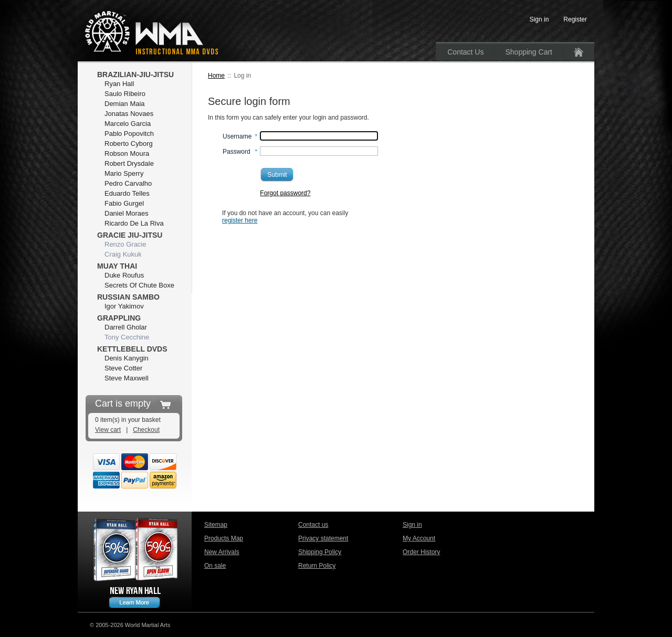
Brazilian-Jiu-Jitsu (135, 75)
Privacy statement (323, 538)
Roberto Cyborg (129, 144)
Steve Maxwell (127, 378)
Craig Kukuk (123, 254)
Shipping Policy (320, 552)
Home (216, 76)
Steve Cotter (123, 368)
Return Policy (317, 566)
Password (237, 152)
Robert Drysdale (129, 163)
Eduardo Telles (127, 193)
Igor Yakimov (124, 306)
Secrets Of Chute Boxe (139, 285)
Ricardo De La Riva (134, 223)
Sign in (412, 525)
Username (237, 136)
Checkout (146, 430)
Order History (421, 552)
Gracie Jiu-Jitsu (130, 235)
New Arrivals (222, 552)
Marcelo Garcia (128, 124)
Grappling (119, 318)
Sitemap (216, 525)
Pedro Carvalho (128, 183)
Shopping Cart (529, 52)
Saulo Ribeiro (125, 94)
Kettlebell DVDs (132, 349)
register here (240, 220)
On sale (215, 566)
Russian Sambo (128, 297)
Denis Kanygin (127, 358)
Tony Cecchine (127, 337)
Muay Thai (117, 266)
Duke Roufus (124, 275)
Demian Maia (125, 104)
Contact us (313, 525)
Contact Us (465, 52)
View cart (108, 430)
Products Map (224, 538)
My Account (419, 538)
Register (575, 19)
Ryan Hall (119, 84)
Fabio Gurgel (124, 203)
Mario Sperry (124, 173)
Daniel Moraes (127, 213)
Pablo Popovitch (129, 134)
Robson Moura (127, 153)
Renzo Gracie (125, 244)
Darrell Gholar (126, 327)
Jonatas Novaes (129, 114)
